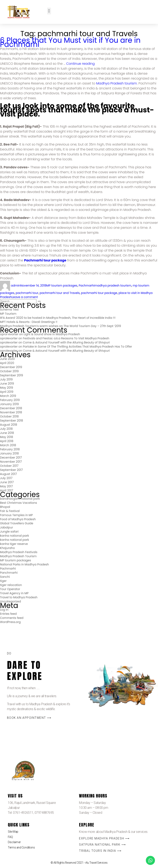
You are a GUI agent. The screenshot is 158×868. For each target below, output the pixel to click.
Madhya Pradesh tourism (116, 83)
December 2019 (11, 367)
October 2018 (9, 416)
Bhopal (5, 507)
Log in (4, 610)
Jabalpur (6, 527)
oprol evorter (9, 334)
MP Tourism (8, 314)
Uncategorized (10, 601)
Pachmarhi (87, 285)
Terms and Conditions (21, 847)
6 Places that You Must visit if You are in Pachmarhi (70, 42)
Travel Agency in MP (14, 593)
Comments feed (12, 618)
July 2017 (6, 478)
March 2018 (8, 445)
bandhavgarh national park (20, 499)
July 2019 (6, 379)
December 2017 (11, 458)
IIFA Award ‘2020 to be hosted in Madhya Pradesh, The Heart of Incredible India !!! (58, 318)
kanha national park (15, 536)
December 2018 (11, 408)
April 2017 (7, 490)
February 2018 (10, 449)
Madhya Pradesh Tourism (18, 556)
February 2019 (10, 400)
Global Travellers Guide (17, 523)
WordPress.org (10, 622)
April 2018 (7, 441)
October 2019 (9, 371)
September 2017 (11, 470)
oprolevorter (9, 338)
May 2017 (6, 486)
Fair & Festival (10, 511)
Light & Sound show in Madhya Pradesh (52, 334)
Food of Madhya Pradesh (18, 519)
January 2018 (9, 453)
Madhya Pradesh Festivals (19, 552)
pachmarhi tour (27, 293)
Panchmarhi (9, 573)
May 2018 (6, 437)
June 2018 (7, 433)
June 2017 (7, 482)
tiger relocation (11, 585)
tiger (3, 581)
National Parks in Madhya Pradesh (24, 564)
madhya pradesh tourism (113, 285)
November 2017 (11, 462)
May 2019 (6, 388)
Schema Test (9, 310)
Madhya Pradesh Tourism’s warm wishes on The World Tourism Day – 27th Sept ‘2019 (60, 326)
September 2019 (12, 375)
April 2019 (7, 392)
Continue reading (81, 64)
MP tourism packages (62, 285)
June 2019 (7, 384)
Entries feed (8, 614)
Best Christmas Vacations (19, 503)
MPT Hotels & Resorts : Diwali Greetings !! (29, 322)
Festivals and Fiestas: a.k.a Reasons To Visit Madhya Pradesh (66, 338)
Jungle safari (9, 532)
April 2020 (7, 363)
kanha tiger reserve (14, 544)
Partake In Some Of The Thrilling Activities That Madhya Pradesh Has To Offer (77, 347)
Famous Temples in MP (16, 515)
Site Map (13, 832)
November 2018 (11, 412)
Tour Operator (10, 589)
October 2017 (9, 466)
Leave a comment (25, 297)
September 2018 (12, 421)
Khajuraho (7, 548)
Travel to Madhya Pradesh (19, 597)
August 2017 (8, 474)
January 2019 (9, 404)
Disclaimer (14, 842)
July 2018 (6, 429)
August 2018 (9, 425)
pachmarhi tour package (99, 293)
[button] (49, 11)
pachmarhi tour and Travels (60, 293)
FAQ (10, 837)
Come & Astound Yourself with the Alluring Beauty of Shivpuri (66, 342)
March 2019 (8, 396)
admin (16, 285)
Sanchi (5, 577)
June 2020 (7, 359)
